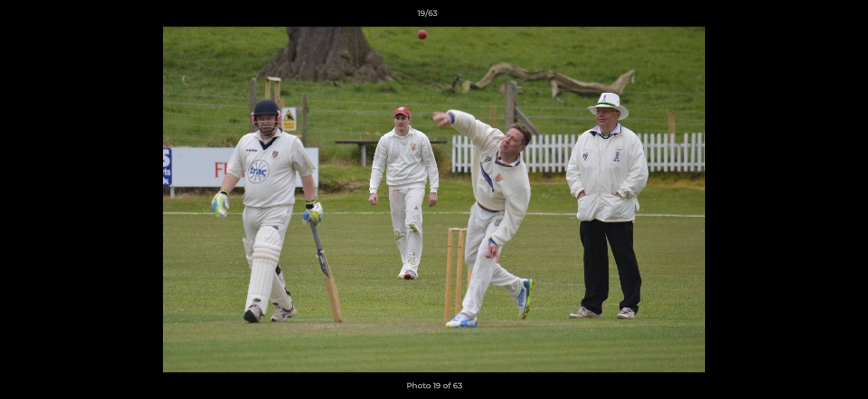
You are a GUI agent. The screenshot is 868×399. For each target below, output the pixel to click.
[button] (821, 16)
